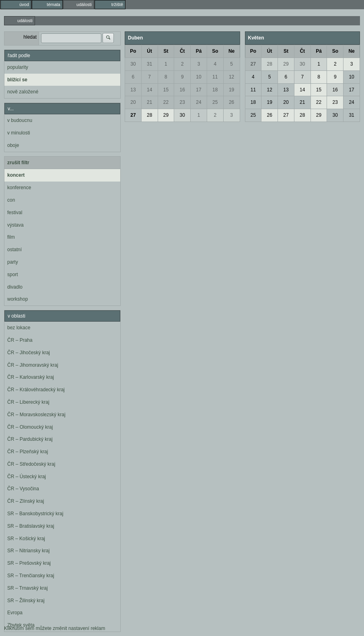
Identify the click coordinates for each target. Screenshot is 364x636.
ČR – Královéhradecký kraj (36, 390)
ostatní (14, 250)
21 (149, 102)
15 (166, 90)
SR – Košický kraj (26, 539)
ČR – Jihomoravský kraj (33, 365)
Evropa (15, 613)
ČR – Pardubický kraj (30, 439)
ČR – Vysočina (23, 489)
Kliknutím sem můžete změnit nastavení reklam (54, 628)
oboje (13, 145)
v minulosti (19, 133)
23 (182, 102)
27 (133, 115)
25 (215, 102)
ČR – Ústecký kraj (27, 477)
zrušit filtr (18, 163)
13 (133, 90)
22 (166, 102)
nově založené (23, 92)
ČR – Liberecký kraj (28, 402)
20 (133, 102)
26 (231, 102)
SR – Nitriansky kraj (28, 551)
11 (215, 77)
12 (231, 77)
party (13, 262)
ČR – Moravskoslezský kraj (36, 415)
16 (182, 90)
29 (166, 115)
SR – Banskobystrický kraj (35, 514)
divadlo (15, 287)
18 (215, 90)
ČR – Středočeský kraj (31, 464)
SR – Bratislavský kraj (31, 526)
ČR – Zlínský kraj (26, 501)
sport (13, 275)
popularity (18, 67)
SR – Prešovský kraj (29, 563)
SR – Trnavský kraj (28, 588)
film (11, 237)
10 (198, 77)
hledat (30, 37)
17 (198, 90)
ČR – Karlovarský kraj (31, 377)
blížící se (17, 80)
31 (149, 64)
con (11, 200)
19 (231, 90)
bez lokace (19, 328)
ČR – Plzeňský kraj (28, 452)
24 (198, 102)
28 (149, 115)
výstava (15, 225)
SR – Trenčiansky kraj (31, 576)
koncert (16, 175)
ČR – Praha (20, 340)
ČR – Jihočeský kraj (29, 353)
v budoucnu (20, 120)
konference (19, 188)
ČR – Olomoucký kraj (30, 427)
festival (15, 213)
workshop (17, 299)
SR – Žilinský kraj (26, 601)
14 (149, 90)
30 (133, 64)
